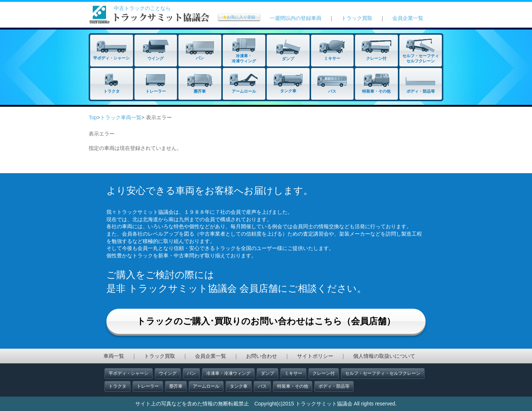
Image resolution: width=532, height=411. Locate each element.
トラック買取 (357, 18)
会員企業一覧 (408, 18)
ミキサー (293, 373)
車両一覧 (114, 356)
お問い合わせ (262, 356)
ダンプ (267, 373)
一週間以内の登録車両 (296, 18)
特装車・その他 (293, 386)
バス (262, 386)
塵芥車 (176, 386)
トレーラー (148, 386)
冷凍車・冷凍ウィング (228, 373)
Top (93, 117)
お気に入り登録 (239, 17)
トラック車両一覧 (121, 117)
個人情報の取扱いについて (384, 356)
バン (191, 373)
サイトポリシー (315, 356)
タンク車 (239, 386)
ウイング (168, 373)
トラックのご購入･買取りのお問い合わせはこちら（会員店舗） (266, 321)
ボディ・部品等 (334, 386)
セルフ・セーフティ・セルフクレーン (383, 373)
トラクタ (117, 386)
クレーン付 (324, 373)
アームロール (206, 386)
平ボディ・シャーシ (129, 373)
